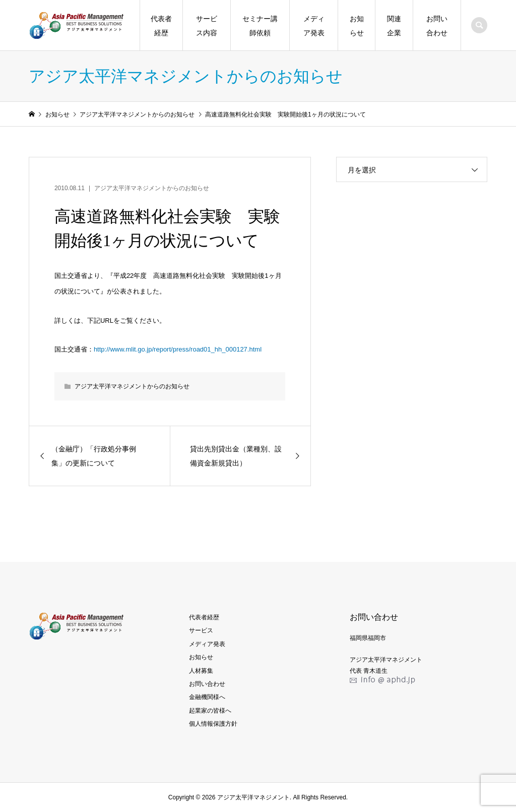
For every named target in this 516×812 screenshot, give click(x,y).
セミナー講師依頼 (260, 26)
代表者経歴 (161, 26)
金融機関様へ (207, 697)
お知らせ (357, 26)
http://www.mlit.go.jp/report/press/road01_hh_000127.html (178, 349)
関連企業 (394, 26)
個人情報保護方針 (213, 724)
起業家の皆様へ (210, 711)
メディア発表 (314, 26)
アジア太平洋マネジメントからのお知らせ (152, 188)
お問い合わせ (437, 26)
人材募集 (201, 671)
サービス (201, 630)
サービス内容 (207, 26)
